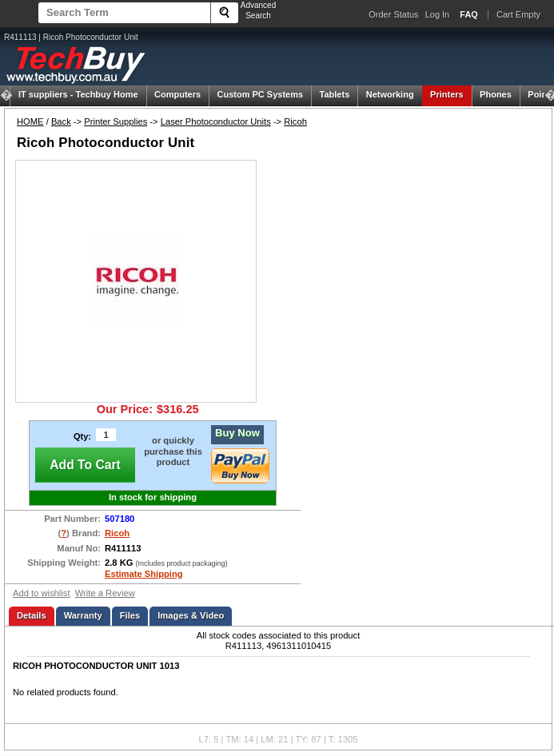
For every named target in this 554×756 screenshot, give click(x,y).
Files (130, 615)
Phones (496, 94)
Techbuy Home (78, 94)
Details (32, 615)
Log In (438, 14)
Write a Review (105, 593)
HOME (30, 121)
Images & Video (191, 615)
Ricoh (295, 121)
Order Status (393, 14)
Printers (447, 94)
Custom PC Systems (261, 94)
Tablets (335, 94)
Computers (177, 94)
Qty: (82, 436)
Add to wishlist (42, 593)
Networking (390, 94)
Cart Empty (518, 14)
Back (61, 121)
